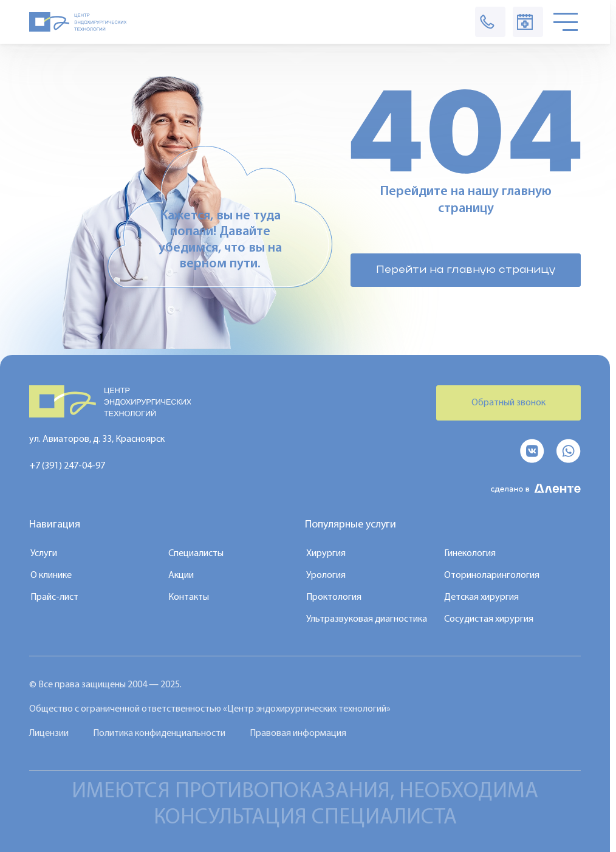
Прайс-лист (54, 597)
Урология (326, 575)
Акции (181, 575)
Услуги (44, 554)
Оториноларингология (492, 575)
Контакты (189, 597)
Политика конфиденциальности (159, 733)
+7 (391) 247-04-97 (67, 466)
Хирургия (326, 554)
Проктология (334, 597)
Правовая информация (298, 733)
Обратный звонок (508, 403)
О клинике (51, 575)
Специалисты (196, 554)
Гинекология (470, 554)
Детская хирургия (481, 597)
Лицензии (49, 733)
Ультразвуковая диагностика (367, 619)
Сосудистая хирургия (489, 619)
